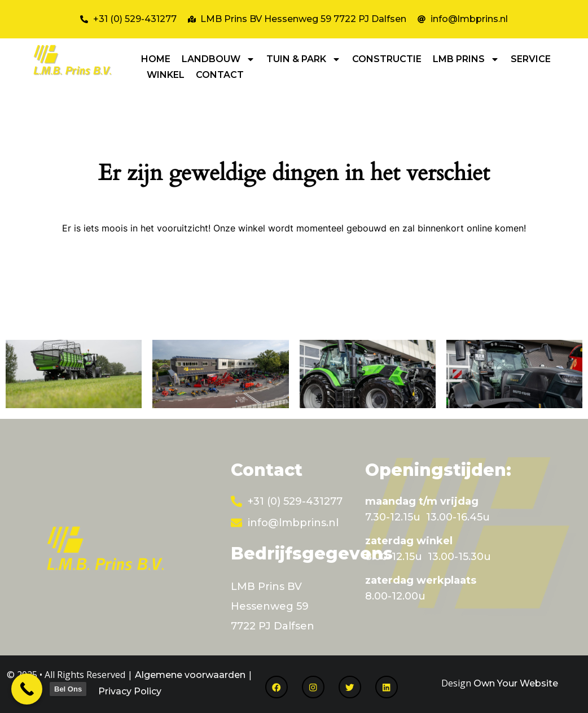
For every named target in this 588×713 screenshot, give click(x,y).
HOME (156, 59)
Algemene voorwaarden (190, 675)
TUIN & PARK (304, 59)
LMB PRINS (466, 59)
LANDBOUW (218, 59)
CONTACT (220, 75)
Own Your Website (516, 683)
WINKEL (166, 75)
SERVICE (531, 59)
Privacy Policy (130, 691)
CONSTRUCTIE (387, 59)
